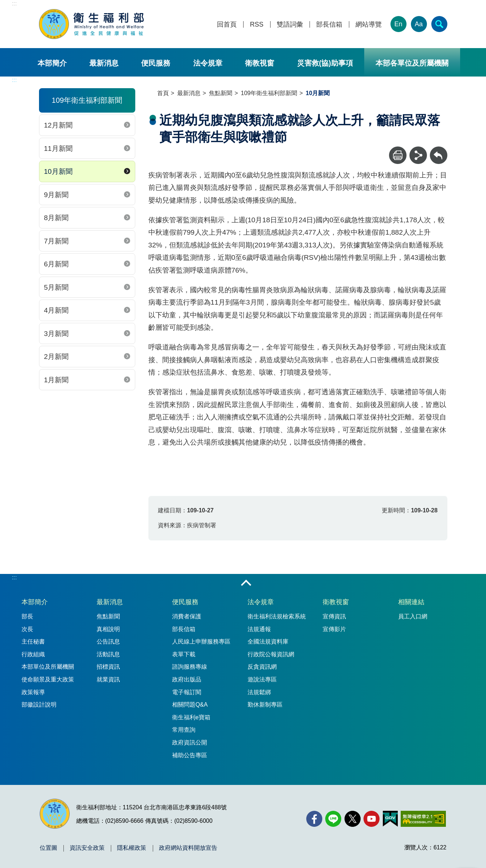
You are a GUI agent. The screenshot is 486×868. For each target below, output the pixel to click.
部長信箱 (329, 25)
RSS (256, 25)
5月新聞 (57, 287)
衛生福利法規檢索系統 (277, 616)
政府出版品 (187, 679)
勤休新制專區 (265, 705)
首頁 (163, 93)
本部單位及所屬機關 (48, 667)
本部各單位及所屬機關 (412, 63)
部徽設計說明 (39, 705)
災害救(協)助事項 (325, 63)
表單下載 (184, 654)
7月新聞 (57, 241)
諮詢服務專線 (190, 667)
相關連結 (411, 602)
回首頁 (227, 25)
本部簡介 (52, 63)
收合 (246, 583)
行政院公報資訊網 (271, 654)
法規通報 (259, 629)
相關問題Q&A (190, 705)
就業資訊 (108, 679)
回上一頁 (439, 150)
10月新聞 (58, 171)
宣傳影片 (334, 629)
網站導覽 (369, 25)
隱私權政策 (132, 848)
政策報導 (33, 692)
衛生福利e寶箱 (191, 717)
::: (14, 3)
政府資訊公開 (190, 742)
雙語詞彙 (290, 25)
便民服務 (156, 63)
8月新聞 (57, 218)
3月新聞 (57, 334)
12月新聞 (58, 125)
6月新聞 (57, 264)
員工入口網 (413, 616)
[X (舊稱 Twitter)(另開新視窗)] (353, 819)
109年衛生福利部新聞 (269, 93)
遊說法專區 (262, 679)
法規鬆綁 (259, 692)
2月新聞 (57, 357)
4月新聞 (57, 310)
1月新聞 (57, 380)
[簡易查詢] (439, 24)
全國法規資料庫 (268, 642)
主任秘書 (33, 642)
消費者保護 (187, 616)
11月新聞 (58, 148)
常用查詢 (184, 730)
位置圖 (48, 848)
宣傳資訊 (334, 616)
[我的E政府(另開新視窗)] (390, 819)
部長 (27, 616)
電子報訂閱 (187, 692)
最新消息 (104, 63)
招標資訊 (108, 667)
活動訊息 (108, 654)
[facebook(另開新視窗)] (314, 819)
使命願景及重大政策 (48, 679)
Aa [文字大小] (419, 24)
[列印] (398, 155)
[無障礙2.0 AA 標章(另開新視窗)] (423, 819)
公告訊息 (108, 642)
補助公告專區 (190, 755)
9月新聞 (57, 195)
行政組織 (33, 654)
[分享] (418, 155)
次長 (27, 629)
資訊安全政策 (87, 848)
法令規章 (208, 63)
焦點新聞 (221, 93)
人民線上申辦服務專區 (201, 642)
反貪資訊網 (262, 667)
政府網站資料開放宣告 (188, 848)
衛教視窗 (260, 63)
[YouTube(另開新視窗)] (372, 819)
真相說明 (108, 629)
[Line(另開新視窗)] (333, 819)
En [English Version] (398, 24)
